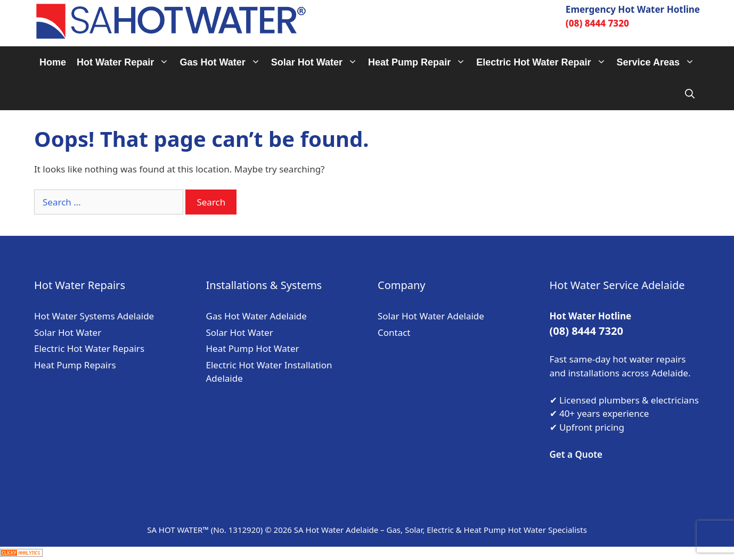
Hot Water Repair (125, 62)
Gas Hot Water (222, 62)
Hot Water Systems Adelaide (94, 316)
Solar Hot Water (317, 62)
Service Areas (658, 62)
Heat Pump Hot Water (253, 348)
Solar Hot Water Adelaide (431, 316)
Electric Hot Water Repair (544, 62)
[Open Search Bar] (690, 94)
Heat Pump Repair (419, 62)
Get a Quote (576, 454)
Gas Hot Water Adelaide (256, 316)
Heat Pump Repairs (75, 365)
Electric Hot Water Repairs (89, 348)
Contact (394, 332)
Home (53, 62)
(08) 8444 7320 (597, 23)
